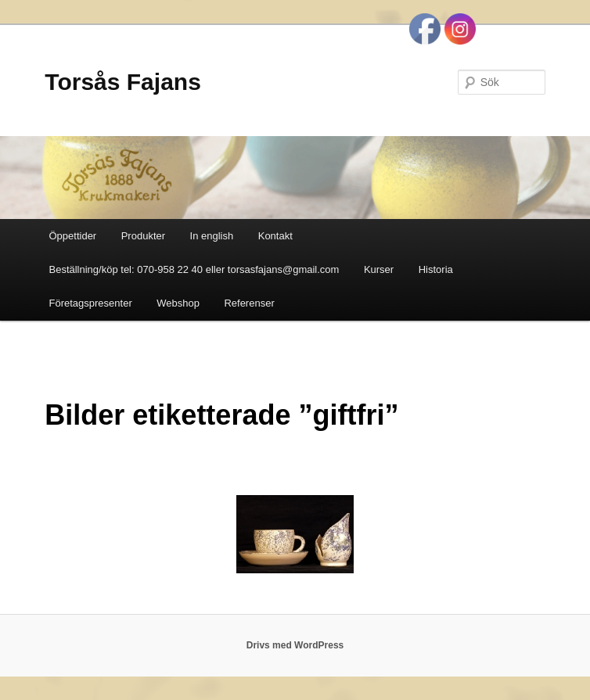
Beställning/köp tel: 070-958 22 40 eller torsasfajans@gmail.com (194, 269)
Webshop (178, 303)
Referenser (249, 303)
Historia (436, 269)
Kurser (379, 269)
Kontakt (275, 236)
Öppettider (72, 236)
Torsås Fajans (123, 82)
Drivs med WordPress (295, 645)
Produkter (143, 236)
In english (212, 236)
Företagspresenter (90, 303)
